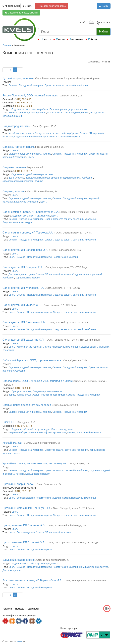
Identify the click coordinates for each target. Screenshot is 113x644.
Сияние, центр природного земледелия (27, 405)
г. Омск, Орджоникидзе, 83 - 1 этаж (73, 233)
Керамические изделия (27, 202)
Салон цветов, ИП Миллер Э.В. (22, 305)
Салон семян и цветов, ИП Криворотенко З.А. (31, 212)
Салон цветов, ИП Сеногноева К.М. (24, 322)
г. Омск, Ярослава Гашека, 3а (41, 191)
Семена (70, 395)
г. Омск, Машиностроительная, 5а (42, 443)
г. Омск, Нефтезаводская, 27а (65, 250)
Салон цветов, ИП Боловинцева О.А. (25, 250)
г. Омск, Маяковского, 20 (65, 405)
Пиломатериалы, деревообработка (69, 109)
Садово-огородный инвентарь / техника (36, 137)
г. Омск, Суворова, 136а (74, 360)
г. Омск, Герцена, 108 (78, 463)
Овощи (36, 395)
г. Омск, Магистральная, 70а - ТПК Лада (65, 267)
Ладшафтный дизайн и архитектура (31, 216)
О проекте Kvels (11, 6)
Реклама (7, 609)
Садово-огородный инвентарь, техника (32, 174)
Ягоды (53, 395)
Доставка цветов (17, 274)
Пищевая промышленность (48, 391)
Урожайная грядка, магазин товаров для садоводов (34, 463)
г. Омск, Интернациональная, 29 (52, 560)
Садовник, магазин (14, 167)
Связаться (33, 609)
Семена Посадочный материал (79, 498)
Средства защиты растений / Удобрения (66, 85)
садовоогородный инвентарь (18, 181)
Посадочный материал (88, 395)
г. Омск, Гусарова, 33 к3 (43, 126)
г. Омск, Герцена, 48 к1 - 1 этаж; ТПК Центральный (72, 340)
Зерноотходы (24, 395)
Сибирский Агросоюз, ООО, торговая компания (32, 360)
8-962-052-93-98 (23, 106)
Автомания (76, 39)
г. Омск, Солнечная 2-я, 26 (49, 147)
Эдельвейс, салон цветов (18, 560)
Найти (103, 31)
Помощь (20, 609)
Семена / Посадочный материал (26, 85)
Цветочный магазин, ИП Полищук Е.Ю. (27, 508)
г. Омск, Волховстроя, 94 (48, 484)
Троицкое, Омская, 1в (70, 96)
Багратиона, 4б (35, 167)
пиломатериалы (17, 113)
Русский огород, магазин (18, 78)
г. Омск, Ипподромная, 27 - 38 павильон (84, 581)
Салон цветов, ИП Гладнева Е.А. (23, 267)
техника (39, 181)
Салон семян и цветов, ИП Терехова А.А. (28, 233)
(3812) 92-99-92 (23, 388)
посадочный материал (38, 178)
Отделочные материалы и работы (30, 109)
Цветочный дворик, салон (18, 484)
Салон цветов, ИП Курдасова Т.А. (23, 288)
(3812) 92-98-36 (23, 99)
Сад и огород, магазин (16, 126)
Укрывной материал (69, 137)
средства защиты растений (66, 178)
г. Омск (27, 6)
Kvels (19, 642)
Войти (104, 6)
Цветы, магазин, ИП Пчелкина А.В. (24, 525)
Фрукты (45, 395)
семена (85, 113)
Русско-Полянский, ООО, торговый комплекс (30, 96)
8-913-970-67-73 (23, 426)
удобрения (87, 178)
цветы (12, 178)
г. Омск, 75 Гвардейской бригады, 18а (66, 525)
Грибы (61, 395)
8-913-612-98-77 (23, 171)
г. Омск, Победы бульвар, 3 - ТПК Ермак (73, 508)
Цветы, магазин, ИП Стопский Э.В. (24, 542)
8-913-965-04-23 (23, 103)
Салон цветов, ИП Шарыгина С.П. (23, 340)
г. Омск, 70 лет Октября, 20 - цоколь (79, 212)
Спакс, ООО (10, 422)
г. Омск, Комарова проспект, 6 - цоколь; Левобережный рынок (67, 78)
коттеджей (74, 113)
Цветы (15, 150)
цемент (18, 116)
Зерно (12, 395)
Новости (46, 39)
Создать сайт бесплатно (51, 6)
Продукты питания (21, 391)
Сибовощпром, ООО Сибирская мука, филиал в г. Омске (38, 381)
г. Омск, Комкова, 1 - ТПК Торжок (62, 288)
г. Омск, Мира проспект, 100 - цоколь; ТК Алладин (72, 543)
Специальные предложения (21, 13)
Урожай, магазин (13, 443)
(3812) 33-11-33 (23, 491)
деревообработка (37, 113)
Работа (92, 39)
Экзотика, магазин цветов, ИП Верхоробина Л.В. (32, 580)
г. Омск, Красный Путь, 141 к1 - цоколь (68, 322)
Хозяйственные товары (21, 133)
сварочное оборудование (22, 432)
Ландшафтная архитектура (17, 222)
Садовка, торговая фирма (19, 147)
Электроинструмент (62, 429)
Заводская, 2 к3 (27, 422)
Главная (7, 45)
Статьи (60, 39)
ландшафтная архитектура (52, 432)
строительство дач (57, 113)
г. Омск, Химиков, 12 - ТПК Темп (59, 305)
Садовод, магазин (14, 191)
